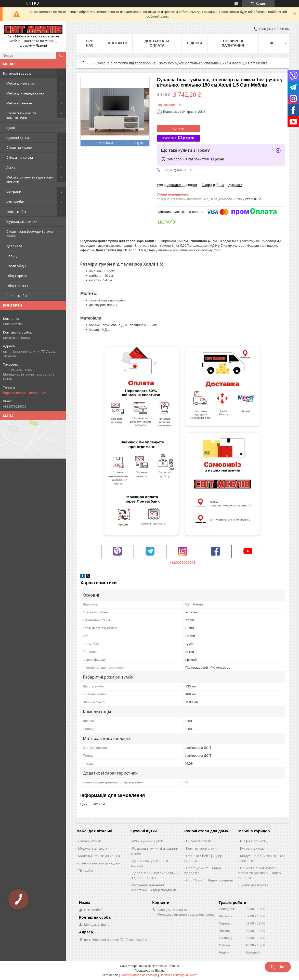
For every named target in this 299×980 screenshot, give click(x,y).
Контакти (118, 43)
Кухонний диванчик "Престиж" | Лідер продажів (153, 887)
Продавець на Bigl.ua (149, 971)
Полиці (12, 256)
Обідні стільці (17, 286)
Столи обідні (16, 266)
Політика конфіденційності (178, 975)
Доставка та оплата (157, 43)
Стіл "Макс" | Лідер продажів (210, 880)
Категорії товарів (17, 73)
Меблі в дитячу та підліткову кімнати (30, 180)
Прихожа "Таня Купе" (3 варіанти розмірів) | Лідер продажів (260, 873)
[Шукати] (61, 56)
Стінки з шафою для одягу (99, 863)
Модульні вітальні (93, 848)
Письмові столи (199, 841)
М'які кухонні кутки (148, 841)
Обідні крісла (17, 276)
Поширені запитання (233, 43)
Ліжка (11, 167)
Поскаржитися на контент (139, 975)
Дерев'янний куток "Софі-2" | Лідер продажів (155, 875)
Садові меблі (17, 296)
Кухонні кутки (18, 137)
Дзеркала (14, 246)
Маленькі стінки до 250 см (99, 856)
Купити (178, 128)
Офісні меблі (16, 212)
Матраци (14, 192)
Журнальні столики (22, 222)
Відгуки (195, 43)
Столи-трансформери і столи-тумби (30, 234)
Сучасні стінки (90, 841)
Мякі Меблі (15, 202)
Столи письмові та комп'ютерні (21, 115)
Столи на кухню (19, 147)
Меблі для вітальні (21, 83)
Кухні (11, 128)
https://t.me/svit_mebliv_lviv (24, 393)
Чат (278, 967)
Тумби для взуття (254, 885)
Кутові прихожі (252, 848)
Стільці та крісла (20, 157)
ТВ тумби (86, 871)
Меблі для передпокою (25, 93)
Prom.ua (173, 966)
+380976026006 (183, 563)
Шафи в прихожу (254, 841)
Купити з (178, 138)
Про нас (90, 43)
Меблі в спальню (20, 103)
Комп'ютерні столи (201, 848)
